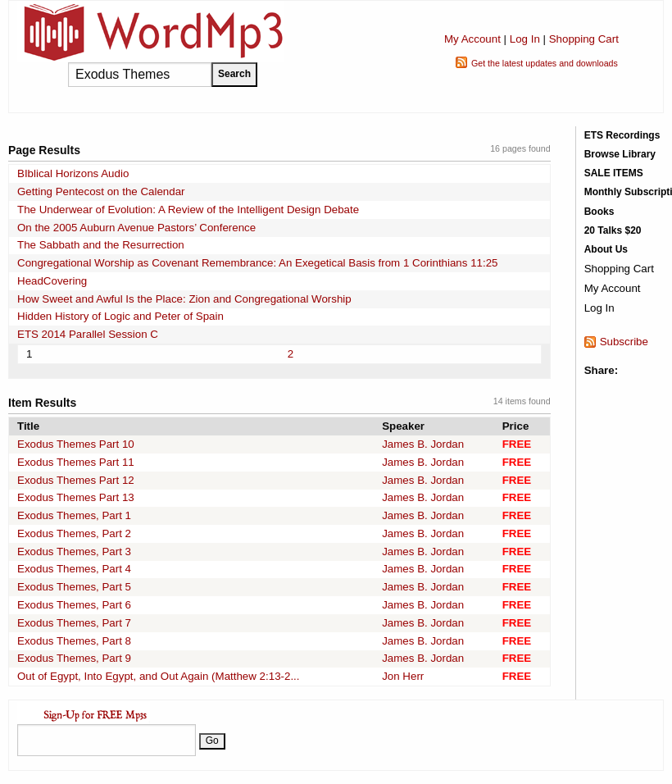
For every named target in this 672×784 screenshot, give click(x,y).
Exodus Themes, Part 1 (74, 515)
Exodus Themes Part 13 (76, 497)
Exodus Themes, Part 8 (74, 641)
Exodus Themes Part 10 (76, 444)
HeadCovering (52, 281)
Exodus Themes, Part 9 (74, 658)
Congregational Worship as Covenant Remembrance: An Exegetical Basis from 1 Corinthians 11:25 (258, 263)
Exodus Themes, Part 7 (74, 623)
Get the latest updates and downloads (545, 63)
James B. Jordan (423, 444)
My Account (472, 39)
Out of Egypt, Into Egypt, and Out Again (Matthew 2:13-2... (159, 676)
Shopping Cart (584, 39)
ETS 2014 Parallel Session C (88, 334)
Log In (525, 39)
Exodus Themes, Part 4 (74, 569)
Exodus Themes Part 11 (76, 462)
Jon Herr (403, 676)
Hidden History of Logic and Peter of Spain (120, 316)
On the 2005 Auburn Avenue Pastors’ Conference (136, 228)
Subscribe (624, 342)
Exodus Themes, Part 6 (74, 605)
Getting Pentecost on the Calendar (101, 191)
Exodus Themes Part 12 (76, 480)
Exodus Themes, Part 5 (74, 587)
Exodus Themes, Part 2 (74, 533)
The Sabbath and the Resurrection (101, 245)
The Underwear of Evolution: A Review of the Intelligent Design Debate (188, 210)
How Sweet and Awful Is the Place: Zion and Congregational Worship (184, 299)
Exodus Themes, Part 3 (74, 552)
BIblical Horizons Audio (73, 173)
